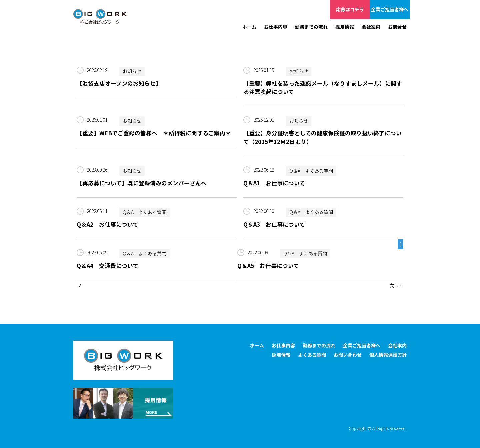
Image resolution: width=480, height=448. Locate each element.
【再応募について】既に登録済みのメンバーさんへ (142, 183)
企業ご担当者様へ (390, 9)
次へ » (395, 285)
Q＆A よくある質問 (311, 171)
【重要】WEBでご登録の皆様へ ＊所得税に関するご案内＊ (154, 133)
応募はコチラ (350, 9)
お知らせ (132, 71)
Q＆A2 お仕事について (107, 224)
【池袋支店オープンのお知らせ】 (119, 83)
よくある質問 (312, 355)
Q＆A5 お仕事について (268, 266)
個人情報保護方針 (388, 355)
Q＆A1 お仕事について (274, 183)
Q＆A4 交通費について (107, 266)
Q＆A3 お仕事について (274, 224)
